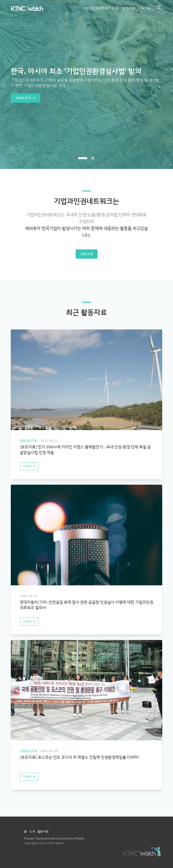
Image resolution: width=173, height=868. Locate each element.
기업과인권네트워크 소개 (100, 8)
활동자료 (129, 8)
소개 (32, 831)
